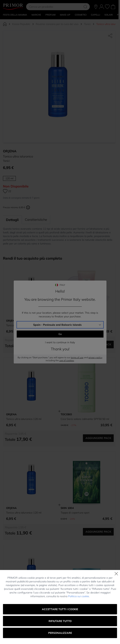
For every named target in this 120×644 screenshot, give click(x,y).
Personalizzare (60, 633)
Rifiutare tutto (60, 621)
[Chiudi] (116, 574)
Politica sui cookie (79, 596)
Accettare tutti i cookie (60, 609)
